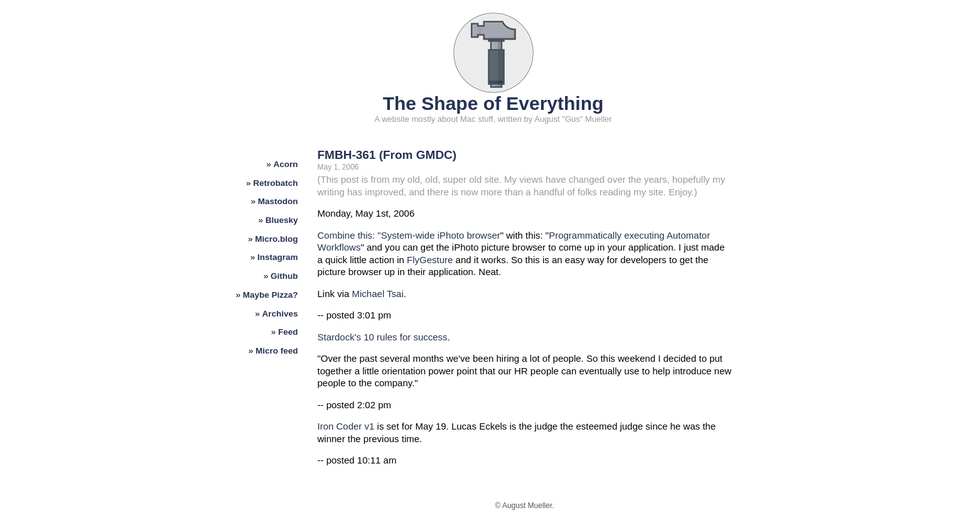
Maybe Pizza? (271, 295)
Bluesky (282, 220)
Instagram (278, 257)
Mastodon (278, 201)
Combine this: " (349, 235)
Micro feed (277, 351)
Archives (280, 314)
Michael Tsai (378, 294)
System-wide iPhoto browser (441, 235)
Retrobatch (275, 183)
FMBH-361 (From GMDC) (387, 155)
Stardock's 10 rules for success (383, 337)
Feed (288, 332)
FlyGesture (430, 260)
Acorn (286, 164)
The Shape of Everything (493, 103)
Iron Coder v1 (346, 426)
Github (284, 276)
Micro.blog (276, 239)
